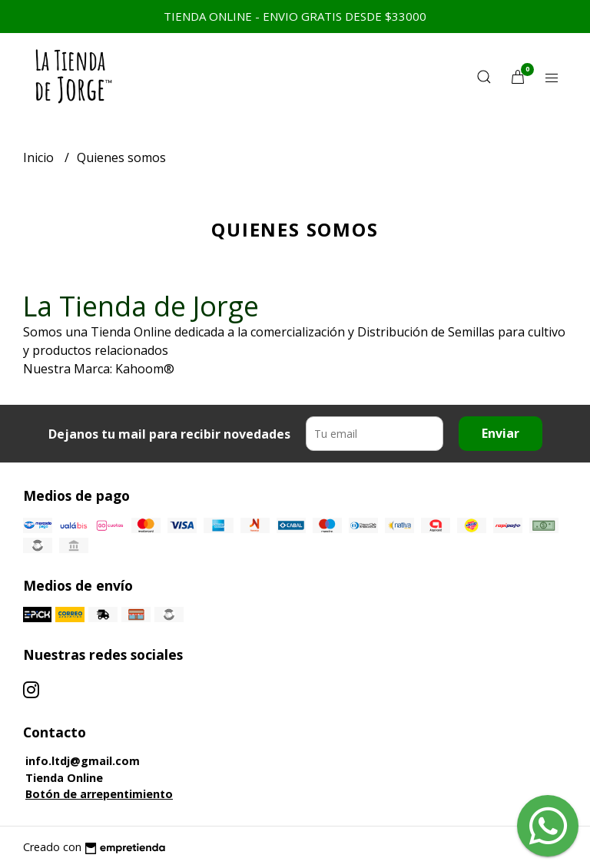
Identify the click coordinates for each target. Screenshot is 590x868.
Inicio (40, 157)
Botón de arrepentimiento (99, 794)
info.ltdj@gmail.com (83, 761)
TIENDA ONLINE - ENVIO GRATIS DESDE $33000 (295, 16)
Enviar (501, 433)
